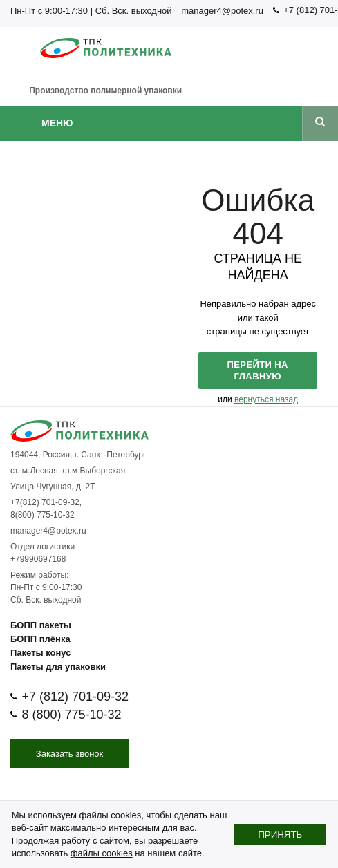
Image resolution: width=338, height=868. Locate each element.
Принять (280, 834)
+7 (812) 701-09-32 (75, 697)
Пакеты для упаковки (58, 667)
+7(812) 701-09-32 (45, 502)
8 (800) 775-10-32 (71, 715)
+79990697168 (38, 559)
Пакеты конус (40, 653)
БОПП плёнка (40, 639)
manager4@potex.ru (222, 11)
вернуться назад (266, 399)
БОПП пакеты (41, 625)
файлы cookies (102, 853)
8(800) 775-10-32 (43, 515)
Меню (57, 123)
